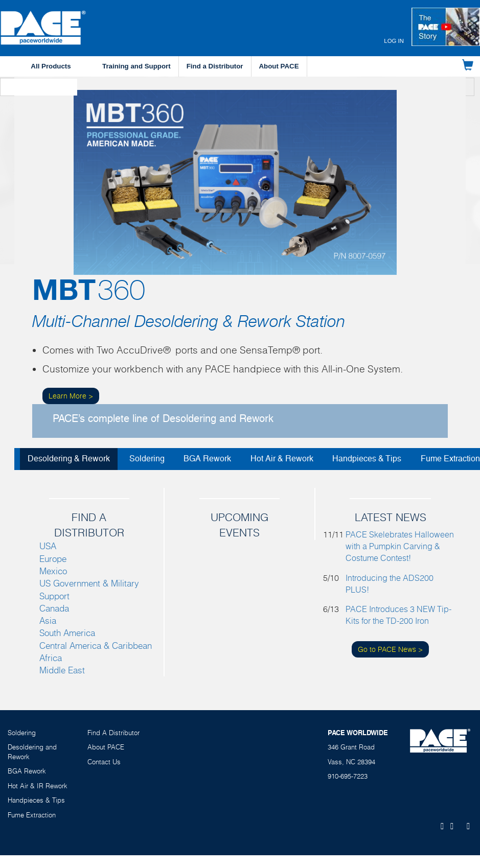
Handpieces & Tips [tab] (367, 459)
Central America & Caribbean (96, 646)
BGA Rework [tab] (207, 459)
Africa (51, 658)
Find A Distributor (113, 733)
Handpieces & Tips (36, 800)
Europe (53, 559)
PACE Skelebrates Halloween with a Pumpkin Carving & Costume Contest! (400, 546)
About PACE (279, 66)
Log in (394, 41)
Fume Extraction (32, 815)
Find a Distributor (215, 66)
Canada (54, 608)
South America (67, 633)
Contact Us (104, 762)
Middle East (62, 670)
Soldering (22, 733)
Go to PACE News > (390, 649)
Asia (48, 620)
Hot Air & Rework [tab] (282, 459)
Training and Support (136, 66)
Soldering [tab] (147, 459)
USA (48, 546)
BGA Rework (27, 771)
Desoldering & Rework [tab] (69, 459)
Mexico (53, 571)
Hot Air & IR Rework (38, 786)
